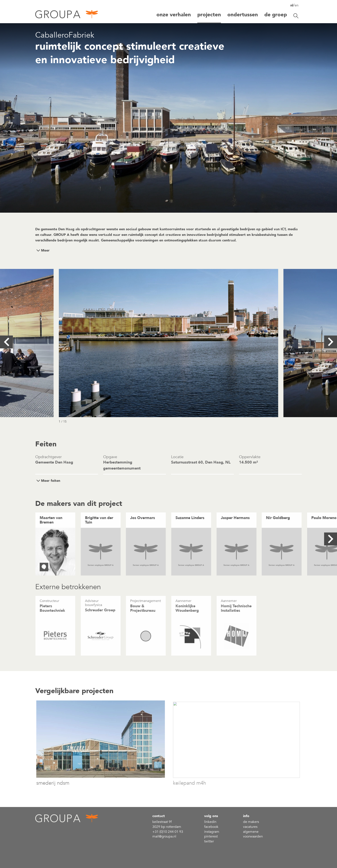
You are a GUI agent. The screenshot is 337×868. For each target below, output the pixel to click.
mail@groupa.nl (164, 836)
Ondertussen (243, 15)
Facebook (211, 827)
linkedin (210, 822)
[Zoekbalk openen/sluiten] (296, 16)
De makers (251, 822)
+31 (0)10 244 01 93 (168, 832)
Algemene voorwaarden (253, 834)
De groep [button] (276, 15)
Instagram (212, 832)
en (297, 5)
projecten (209, 15)
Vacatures (250, 827)
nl (292, 5)
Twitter (209, 841)
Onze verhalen (174, 15)
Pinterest (211, 836)
